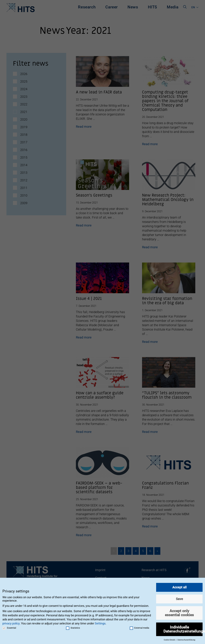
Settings (100, 622)
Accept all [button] (179, 586)
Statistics (73, 627)
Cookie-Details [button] (170, 639)
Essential (9, 627)
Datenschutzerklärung (186, 639)
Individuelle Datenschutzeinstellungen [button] (183, 628)
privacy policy (11, 622)
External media (139, 627)
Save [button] (179, 598)
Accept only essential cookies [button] (179, 612)
